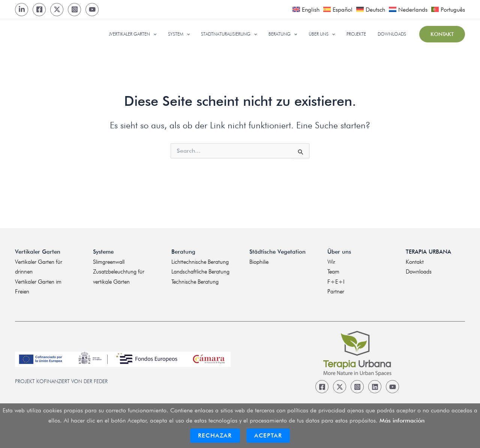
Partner (336, 292)
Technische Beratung (195, 282)
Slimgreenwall (109, 262)
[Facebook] (39, 10)
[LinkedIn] (22, 10)
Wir (331, 262)
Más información (402, 420)
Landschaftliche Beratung (200, 272)
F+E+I (336, 282)
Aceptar (268, 435)
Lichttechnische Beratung (200, 262)
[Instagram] (74, 10)
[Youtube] (92, 10)
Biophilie (259, 262)
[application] (169, 34)
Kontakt (415, 262)
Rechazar (215, 435)
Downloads (419, 272)
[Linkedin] (375, 387)
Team (333, 272)
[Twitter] (57, 10)
